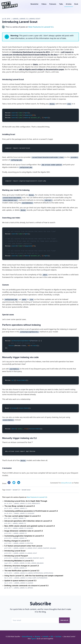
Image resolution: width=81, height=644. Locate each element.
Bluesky (37, 637)
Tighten (34, 639)
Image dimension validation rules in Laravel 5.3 (24, 531)
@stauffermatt (66, 483)
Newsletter (35, 4)
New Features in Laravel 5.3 (41, 27)
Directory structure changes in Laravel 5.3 (22, 566)
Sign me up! (64, 620)
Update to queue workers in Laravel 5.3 (20, 581)
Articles (69, 4)
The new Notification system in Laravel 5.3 (22, 571)
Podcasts (53, 4)
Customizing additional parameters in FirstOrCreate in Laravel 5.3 (31, 511)
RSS (52, 637)
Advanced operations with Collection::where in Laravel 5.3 (28, 521)
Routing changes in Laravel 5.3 (17, 541)
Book (76, 4)
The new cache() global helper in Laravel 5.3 (22, 516)
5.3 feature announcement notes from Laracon (23, 546)
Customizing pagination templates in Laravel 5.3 (24, 536)
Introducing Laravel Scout (15, 551)
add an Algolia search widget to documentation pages (41, 69)
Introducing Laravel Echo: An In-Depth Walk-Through (26, 501)
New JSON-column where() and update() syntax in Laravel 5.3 (30, 526)
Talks (61, 4)
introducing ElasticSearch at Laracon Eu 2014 (31, 52)
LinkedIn (45, 637)
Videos (44, 4)
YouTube (58, 637)
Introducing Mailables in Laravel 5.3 (19, 561)
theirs (35, 64)
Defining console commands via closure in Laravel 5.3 (26, 586)
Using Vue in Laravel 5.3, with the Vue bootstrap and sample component (34, 576)
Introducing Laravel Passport (16, 556)
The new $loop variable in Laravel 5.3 (20, 506)
